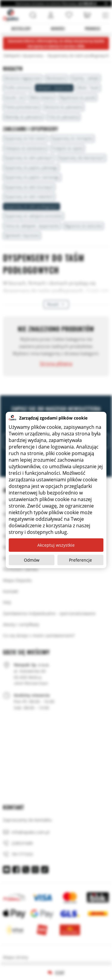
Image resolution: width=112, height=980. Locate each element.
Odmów (32, 560)
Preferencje (80, 560)
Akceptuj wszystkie (56, 545)
